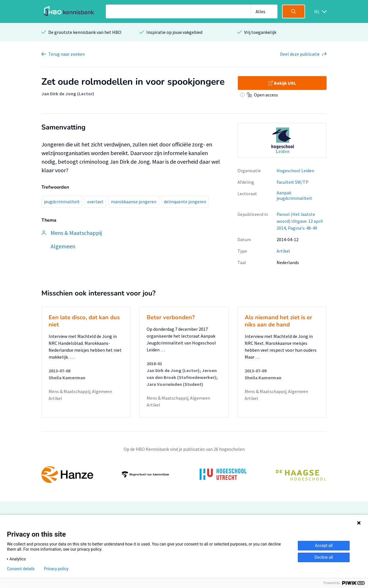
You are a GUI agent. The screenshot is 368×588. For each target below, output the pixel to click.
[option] (282, 140)
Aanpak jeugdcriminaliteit (294, 195)
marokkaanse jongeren (134, 202)
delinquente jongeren (185, 202)
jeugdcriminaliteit (62, 202)
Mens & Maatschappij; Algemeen (80, 391)
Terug (67, 54)
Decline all (324, 557)
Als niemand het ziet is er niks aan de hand (278, 321)
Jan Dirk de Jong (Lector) (68, 94)
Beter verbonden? (171, 317)
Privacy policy (56, 569)
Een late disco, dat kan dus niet (84, 321)
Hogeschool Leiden (295, 171)
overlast (95, 202)
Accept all (324, 546)
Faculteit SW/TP (293, 182)
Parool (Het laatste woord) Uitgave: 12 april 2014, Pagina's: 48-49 (300, 221)
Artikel (283, 251)
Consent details (21, 569)
